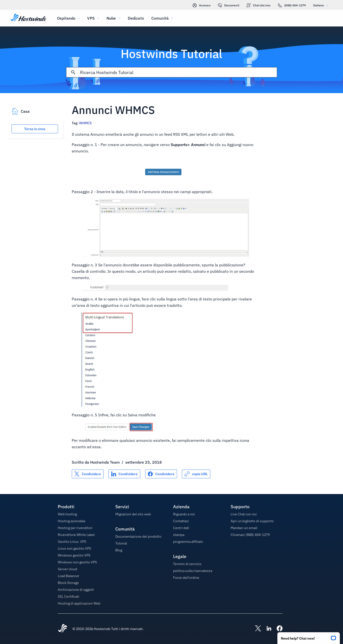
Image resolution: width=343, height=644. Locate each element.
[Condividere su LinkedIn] (124, 474)
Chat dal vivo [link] (259, 5)
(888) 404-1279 (292, 5)
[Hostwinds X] (256, 629)
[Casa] (29, 18)
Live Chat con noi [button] (244, 514)
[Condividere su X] (88, 474)
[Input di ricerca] (178, 72)
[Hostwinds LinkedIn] (266, 629)
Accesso (202, 5)
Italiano (322, 5)
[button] (309, 637)
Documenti (229, 5)
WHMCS (85, 123)
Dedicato (136, 18)
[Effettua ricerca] (73, 72)
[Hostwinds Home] (63, 629)
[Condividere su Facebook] (161, 474)
